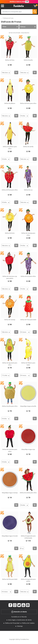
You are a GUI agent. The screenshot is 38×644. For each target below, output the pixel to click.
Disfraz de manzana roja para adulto (10, 277)
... (1, 18)
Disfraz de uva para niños (28, 276)
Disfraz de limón (10, 233)
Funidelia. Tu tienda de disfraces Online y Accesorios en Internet (19, 6)
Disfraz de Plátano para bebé (28, 364)
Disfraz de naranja (10, 320)
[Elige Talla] (6, 73)
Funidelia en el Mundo (19, 617)
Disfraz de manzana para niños (10, 450)
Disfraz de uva (28, 190)
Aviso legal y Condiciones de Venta (20, 620)
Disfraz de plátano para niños (10, 148)
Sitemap (20, 626)
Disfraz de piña (28, 60)
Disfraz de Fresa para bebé (28, 320)
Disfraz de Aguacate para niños (10, 364)
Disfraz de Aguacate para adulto (28, 580)
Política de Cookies (28, 623)
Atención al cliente (19, 612)
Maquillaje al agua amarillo (28, 406)
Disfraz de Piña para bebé (10, 579)
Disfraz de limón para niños (28, 103)
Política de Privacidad (12, 623)
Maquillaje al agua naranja (10, 493)
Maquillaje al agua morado (10, 536)
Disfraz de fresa (10, 60)
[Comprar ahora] (16, 72)
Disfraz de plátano (10, 103)
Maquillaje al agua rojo (28, 449)
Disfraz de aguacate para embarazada (28, 537)
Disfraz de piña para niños (10, 406)
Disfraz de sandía (28, 147)
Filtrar (4, 27)
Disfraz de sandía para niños (28, 493)
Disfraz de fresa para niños (10, 190)
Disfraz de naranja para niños (28, 234)
